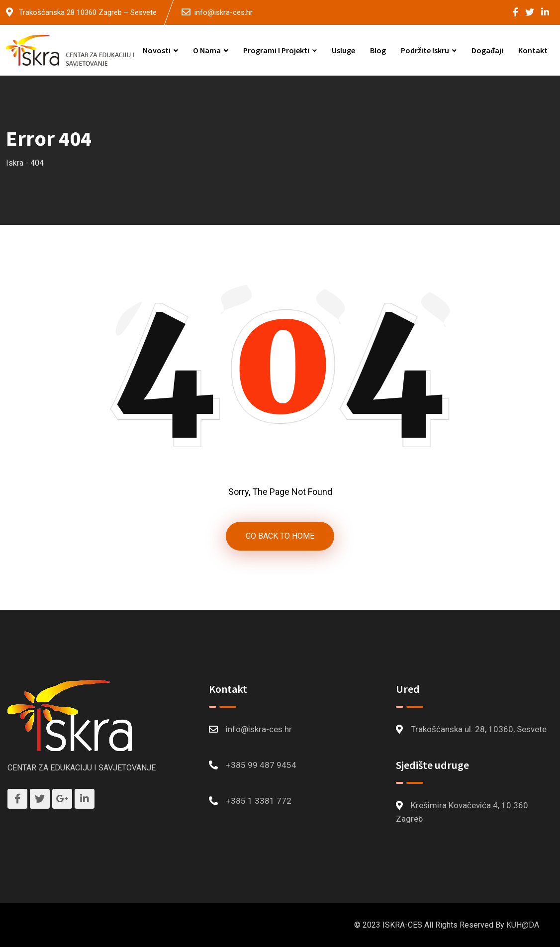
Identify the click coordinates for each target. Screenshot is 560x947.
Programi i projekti (276, 50)
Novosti (157, 50)
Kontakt (533, 50)
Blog (378, 50)
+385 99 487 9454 (261, 765)
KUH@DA (523, 925)
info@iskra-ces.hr (224, 12)
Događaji (487, 50)
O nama (207, 50)
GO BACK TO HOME (280, 536)
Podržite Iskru (425, 50)
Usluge (343, 50)
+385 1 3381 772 (259, 801)
